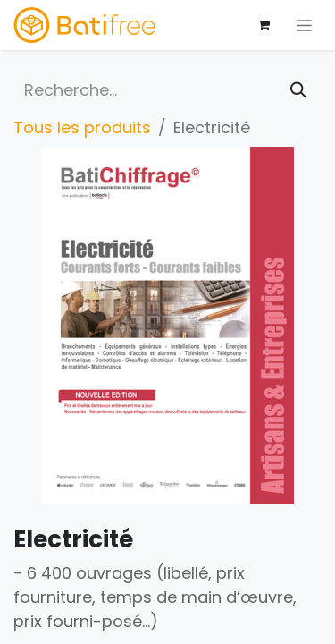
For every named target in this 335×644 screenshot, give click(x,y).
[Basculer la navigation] (304, 25)
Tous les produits (82, 127)
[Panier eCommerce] (264, 25)
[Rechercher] (298, 90)
